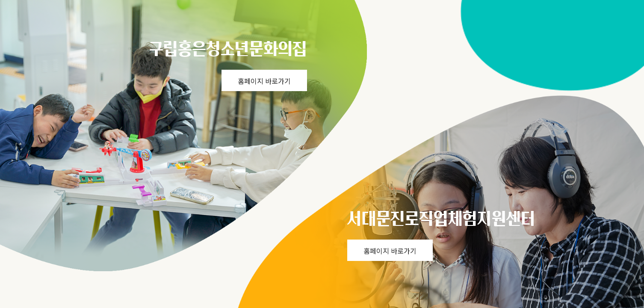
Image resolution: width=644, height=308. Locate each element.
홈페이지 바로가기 (264, 81)
